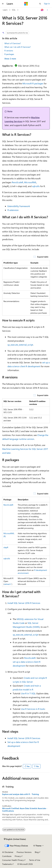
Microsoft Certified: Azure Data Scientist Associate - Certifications (25, 810)
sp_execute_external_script (20, 345)
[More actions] (47, 10)
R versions (9, 51)
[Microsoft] (26, 4)
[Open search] (40, 4)
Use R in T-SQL (28, 693)
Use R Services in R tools (33, 709)
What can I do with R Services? (18, 47)
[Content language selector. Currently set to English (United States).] (15, 839)
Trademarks (7, 864)
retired (7, 584)
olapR (6, 547)
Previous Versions (24, 852)
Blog (37, 852)
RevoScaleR (17, 182)
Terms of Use (35, 860)
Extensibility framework (19, 206)
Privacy (18, 856)
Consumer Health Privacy (13, 860)
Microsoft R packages (33, 83)
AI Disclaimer (8, 852)
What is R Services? (13, 43)
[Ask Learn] (42, 10)
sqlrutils (36, 186)
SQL (14, 10)
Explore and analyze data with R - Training (21, 794)
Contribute (7, 856)
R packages (9, 54)
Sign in (47, 4)
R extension (13, 210)
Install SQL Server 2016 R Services (24, 603)
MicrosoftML (30, 182)
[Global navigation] (3, 4)
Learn (5, 10)
